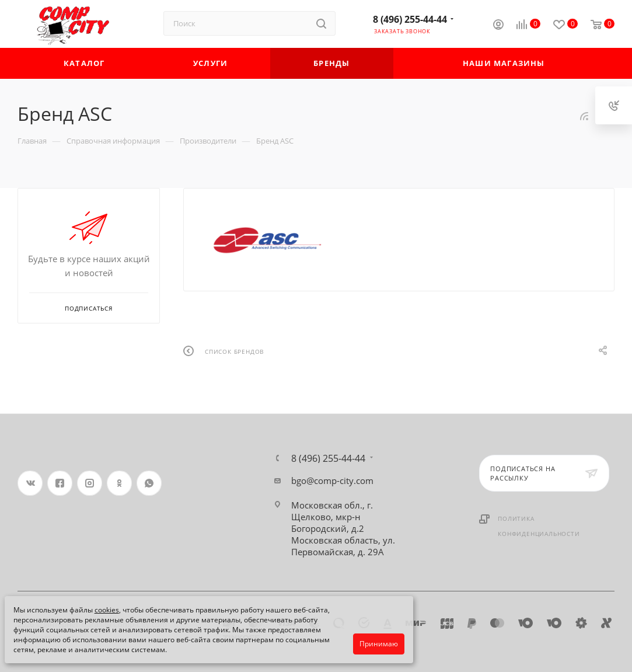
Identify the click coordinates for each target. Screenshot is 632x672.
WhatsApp (149, 483)
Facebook (60, 483)
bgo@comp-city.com (332, 481)
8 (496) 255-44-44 (410, 19)
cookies (107, 610)
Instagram (90, 483)
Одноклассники (119, 483)
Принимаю (379, 644)
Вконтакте (30, 483)
